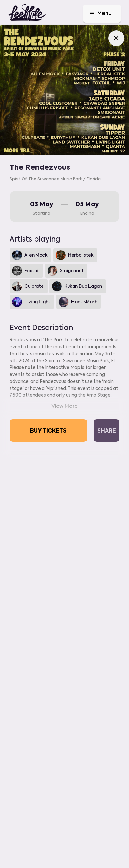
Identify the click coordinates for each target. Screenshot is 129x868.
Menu (100, 14)
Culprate (28, 286)
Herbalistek (74, 255)
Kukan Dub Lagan (77, 286)
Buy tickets (48, 430)
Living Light (31, 302)
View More (64, 406)
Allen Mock (30, 255)
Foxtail (26, 271)
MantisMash (78, 302)
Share (107, 430)
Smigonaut (65, 271)
